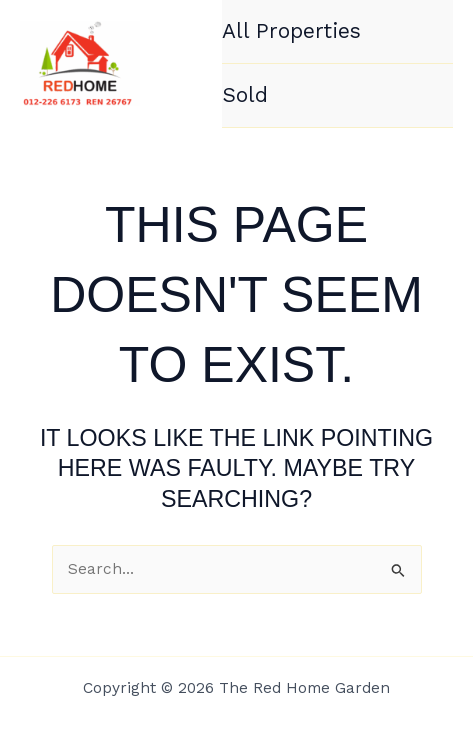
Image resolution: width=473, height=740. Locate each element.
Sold (245, 94)
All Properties (291, 30)
